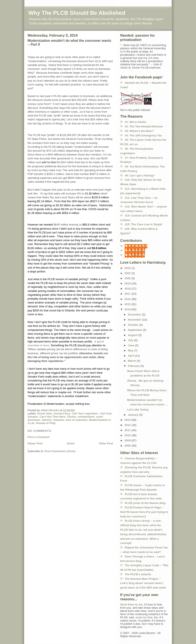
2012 (128, 425)
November (135, 320)
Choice (71, 417)
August (133, 335)
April (131, 356)
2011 (128, 430)
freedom (59, 420)
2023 (128, 268)
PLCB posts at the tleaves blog (145, 503)
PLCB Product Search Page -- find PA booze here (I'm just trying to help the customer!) (144, 512)
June (132, 345)
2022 (128, 273)
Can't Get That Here (52, 417)
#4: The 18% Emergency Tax (143, 135)
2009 (128, 440)
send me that (144, 617)
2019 (128, 283)
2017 (128, 294)
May (131, 350)
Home (71, 443)
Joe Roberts (137, 251)
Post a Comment (39, 437)
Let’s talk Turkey (138, 410)
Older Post (106, 443)
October (134, 325)
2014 (128, 309)
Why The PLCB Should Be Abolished (77, 13)
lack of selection (77, 420)
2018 (128, 289)
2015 (128, 304)
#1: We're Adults (135, 122)
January (134, 415)
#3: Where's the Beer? (139, 131)
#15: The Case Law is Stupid (143, 224)
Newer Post (35, 443)
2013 (128, 420)
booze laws (45, 413)
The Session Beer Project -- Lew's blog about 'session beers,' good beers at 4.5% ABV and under (143, 583)
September (135, 330)
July (131, 340)
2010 (128, 435)
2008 (128, 446)
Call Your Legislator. (85, 413)
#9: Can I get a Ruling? (140, 176)
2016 (128, 299)
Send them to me (131, 604)
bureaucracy (62, 413)
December (135, 315)
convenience (86, 417)
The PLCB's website (138, 574)
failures (47, 420)
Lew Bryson (137, 255)
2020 (128, 278)
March (132, 361)
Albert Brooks (138, 246)
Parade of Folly (46, 423)
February (134, 366)
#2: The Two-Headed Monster (144, 126)
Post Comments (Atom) (60, 451)
